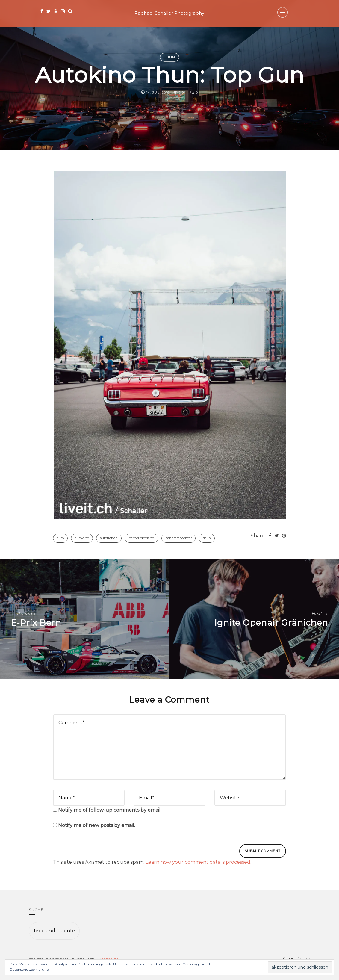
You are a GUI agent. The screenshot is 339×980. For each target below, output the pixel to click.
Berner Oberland (141, 538)
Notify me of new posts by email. (97, 825)
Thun (169, 57)
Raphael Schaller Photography (169, 13)
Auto (60, 538)
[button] (170, 345)
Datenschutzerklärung (29, 969)
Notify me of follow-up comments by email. (110, 810)
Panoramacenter (178, 538)
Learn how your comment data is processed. (198, 862)
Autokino (82, 538)
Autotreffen (109, 538)
